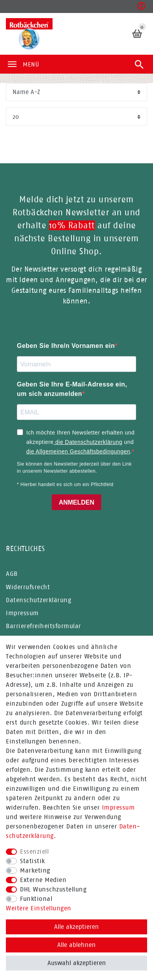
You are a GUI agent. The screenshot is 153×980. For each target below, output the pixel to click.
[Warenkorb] (138, 34)
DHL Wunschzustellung (53, 889)
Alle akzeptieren (76, 927)
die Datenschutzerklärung (88, 442)
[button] (141, 8)
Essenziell (34, 851)
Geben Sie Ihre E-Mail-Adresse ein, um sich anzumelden (72, 389)
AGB (12, 574)
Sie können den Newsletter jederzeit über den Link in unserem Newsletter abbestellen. (74, 468)
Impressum (118, 807)
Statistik (33, 861)
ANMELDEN (77, 502)
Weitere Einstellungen (39, 908)
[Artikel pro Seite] (76, 117)
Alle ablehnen (76, 945)
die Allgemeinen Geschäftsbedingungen (78, 451)
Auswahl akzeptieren (77, 963)
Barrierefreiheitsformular (44, 626)
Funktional (36, 899)
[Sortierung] (76, 92)
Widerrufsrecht (28, 587)
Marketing (35, 870)
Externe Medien (43, 880)
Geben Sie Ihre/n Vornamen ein (66, 346)
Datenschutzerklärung (38, 600)
